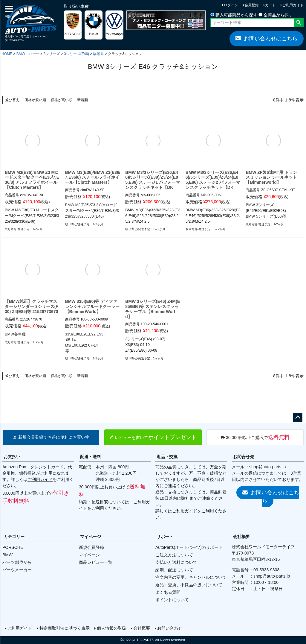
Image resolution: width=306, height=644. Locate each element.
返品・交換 (167, 457)
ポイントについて (172, 600)
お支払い (12, 457)
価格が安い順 (35, 100)
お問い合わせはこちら (267, 38)
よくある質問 (168, 592)
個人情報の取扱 (111, 628)
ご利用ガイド (293, 5)
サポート (165, 537)
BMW (7, 555)
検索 (299, 23)
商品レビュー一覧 (96, 562)
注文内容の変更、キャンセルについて (191, 577)
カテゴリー (14, 537)
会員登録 (252, 5)
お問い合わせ (170, 628)
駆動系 (99, 54)
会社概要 (241, 537)
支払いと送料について (176, 562)
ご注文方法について (174, 555)
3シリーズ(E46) (76, 54)
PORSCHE (13, 547)
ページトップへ (298, 417)
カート (270, 5)
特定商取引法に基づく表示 (65, 628)
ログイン (231, 5)
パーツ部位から (17, 562)
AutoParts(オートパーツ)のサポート (189, 547)
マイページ (91, 537)
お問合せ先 (244, 457)
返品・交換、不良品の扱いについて (189, 585)
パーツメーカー (17, 570)
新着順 (82, 100)
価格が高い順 (62, 100)
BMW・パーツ (28, 54)
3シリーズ (52, 54)
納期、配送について (174, 570)
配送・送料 (91, 457)
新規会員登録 (91, 547)
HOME (7, 54)
